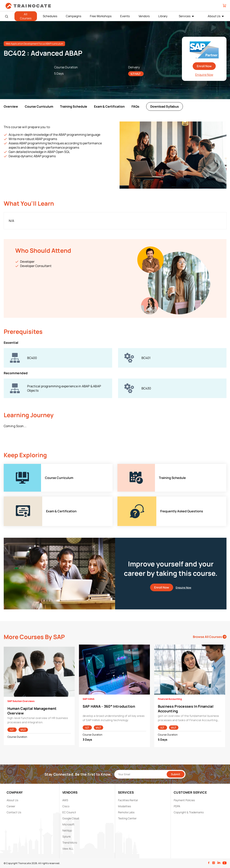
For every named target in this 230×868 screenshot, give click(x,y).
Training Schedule (74, 106)
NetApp (67, 830)
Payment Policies (184, 800)
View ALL (68, 849)
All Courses (26, 16)
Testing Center (127, 818)
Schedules (50, 16)
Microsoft (68, 824)
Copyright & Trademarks (189, 812)
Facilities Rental (128, 800)
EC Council (69, 812)
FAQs (135, 106)
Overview (11, 106)
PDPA (177, 806)
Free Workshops (101, 16)
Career (11, 806)
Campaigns (74, 16)
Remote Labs (126, 812)
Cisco (66, 806)
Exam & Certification (109, 106)
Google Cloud (71, 818)
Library (163, 16)
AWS (65, 800)
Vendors (144, 16)
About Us (214, 16)
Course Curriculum (39, 106)
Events (125, 16)
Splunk (67, 836)
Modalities (124, 806)
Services (185, 16)
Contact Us (14, 812)
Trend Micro (70, 843)
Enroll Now (204, 66)
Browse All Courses (210, 637)
